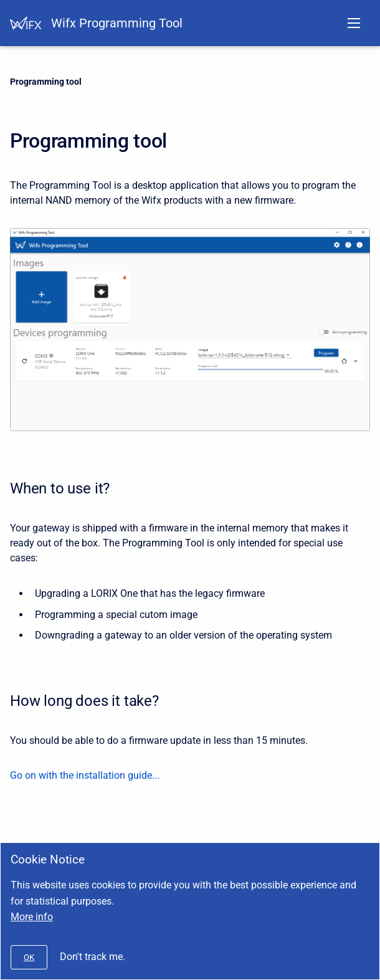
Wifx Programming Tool (117, 23)
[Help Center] (26, 23)
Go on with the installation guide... (85, 775)
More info (32, 917)
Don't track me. (93, 957)
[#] (29, 957)
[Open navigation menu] (354, 23)
